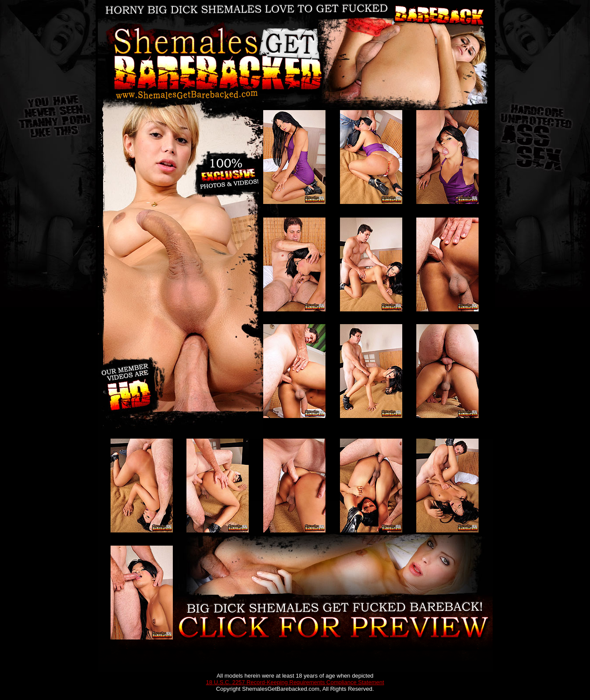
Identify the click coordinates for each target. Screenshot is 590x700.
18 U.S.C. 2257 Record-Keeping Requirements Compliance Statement (295, 682)
